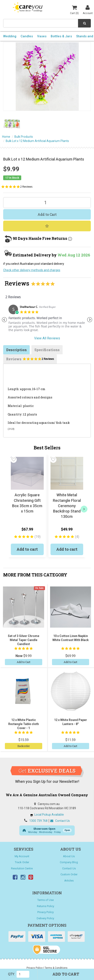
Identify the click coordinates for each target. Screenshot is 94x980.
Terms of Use (46, 900)
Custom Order (69, 874)
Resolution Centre (22, 868)
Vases (42, 36)
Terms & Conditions (56, 968)
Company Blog (69, 862)
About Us (69, 856)
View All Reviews (47, 338)
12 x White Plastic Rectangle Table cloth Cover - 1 (24, 724)
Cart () (74, 10)
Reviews (30, 360)
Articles (69, 881)
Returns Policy (46, 906)
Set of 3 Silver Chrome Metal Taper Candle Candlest (24, 640)
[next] (84, 509)
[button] (14, 460)
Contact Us (60, 821)
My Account (22, 856)
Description (16, 350)
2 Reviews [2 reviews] (26, 187)
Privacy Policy (46, 912)
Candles (27, 36)
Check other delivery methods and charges (32, 270)
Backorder (24, 746)
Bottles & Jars (61, 36)
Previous (4, 320)
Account (88, 10)
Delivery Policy (45, 918)
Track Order (22, 862)
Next (90, 320)
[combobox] (41, 23)
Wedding (10, 36)
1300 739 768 (38, 821)
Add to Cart (47, 214)
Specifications (47, 350)
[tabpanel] (47, 320)
